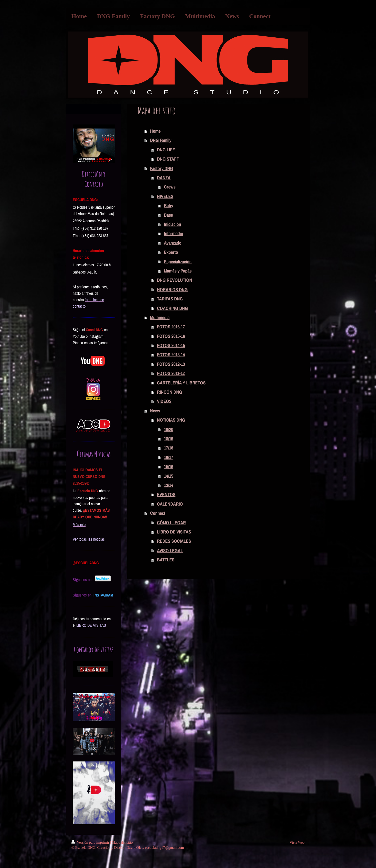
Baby (169, 206)
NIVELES (165, 196)
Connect (158, 513)
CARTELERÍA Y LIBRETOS (181, 383)
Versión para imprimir (91, 842)
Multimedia (160, 317)
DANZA (164, 178)
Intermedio (174, 233)
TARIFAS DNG (170, 299)
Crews (170, 187)
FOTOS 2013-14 (171, 355)
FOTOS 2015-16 (171, 336)
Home (155, 131)
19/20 (169, 429)
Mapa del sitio (122, 842)
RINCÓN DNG (170, 392)
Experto (171, 252)
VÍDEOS (164, 401)
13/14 (169, 485)
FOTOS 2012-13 (171, 364)
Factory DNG (162, 168)
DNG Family (161, 140)
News (155, 411)
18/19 (169, 439)
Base (168, 215)
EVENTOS (166, 494)
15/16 (169, 467)
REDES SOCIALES (174, 541)
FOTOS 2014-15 (171, 345)
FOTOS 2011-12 (171, 373)
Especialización (178, 262)
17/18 (169, 448)
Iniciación (173, 224)
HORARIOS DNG (172, 290)
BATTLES (166, 560)
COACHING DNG (173, 308)
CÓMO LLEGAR (171, 523)
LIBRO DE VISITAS (174, 532)
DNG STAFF (168, 159)
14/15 (169, 476)
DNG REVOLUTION (175, 280)
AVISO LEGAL (170, 551)
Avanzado (173, 243)
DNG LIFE (166, 150)
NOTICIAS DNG (171, 420)
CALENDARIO (170, 504)
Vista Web (297, 842)
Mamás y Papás (178, 271)
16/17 (169, 457)
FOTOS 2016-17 (171, 327)
